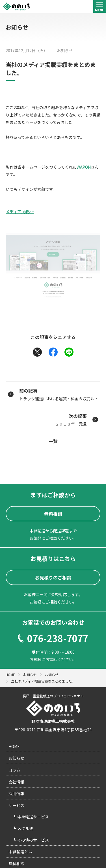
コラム (14, 770)
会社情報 (16, 782)
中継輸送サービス (33, 817)
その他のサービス (33, 840)
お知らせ (65, 50)
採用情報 (16, 793)
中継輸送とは (20, 852)
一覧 (53, 441)
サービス (16, 805)
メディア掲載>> (20, 211)
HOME (14, 746)
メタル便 (25, 828)
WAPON (84, 167)
